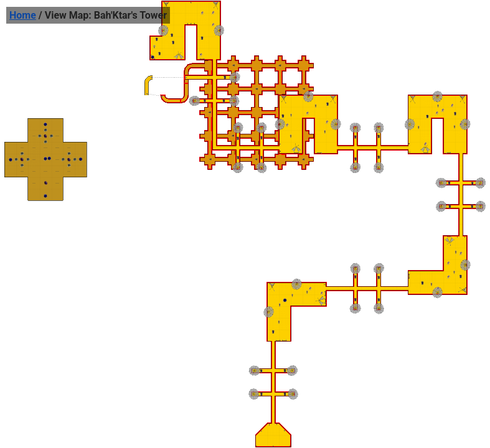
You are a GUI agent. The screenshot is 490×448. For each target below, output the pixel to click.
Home (23, 15)
